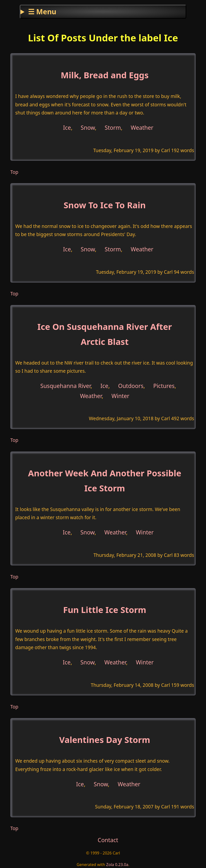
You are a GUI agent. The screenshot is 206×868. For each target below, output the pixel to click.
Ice (67, 128)
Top (14, 172)
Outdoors (131, 386)
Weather (142, 128)
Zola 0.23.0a (117, 865)
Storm (113, 128)
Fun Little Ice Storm (105, 610)
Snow (88, 128)
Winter (120, 396)
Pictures (164, 386)
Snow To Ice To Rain (105, 205)
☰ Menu (42, 11)
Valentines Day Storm (105, 740)
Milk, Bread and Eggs (105, 75)
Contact (108, 840)
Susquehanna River (66, 386)
